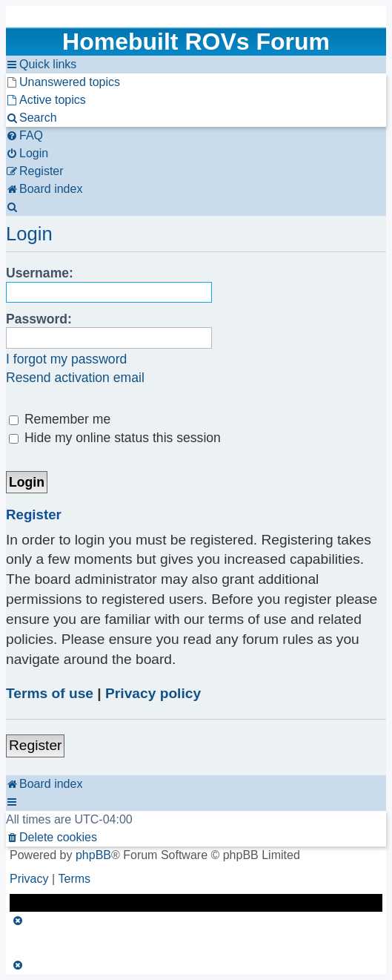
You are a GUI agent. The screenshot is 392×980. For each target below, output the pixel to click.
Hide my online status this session (115, 438)
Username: (40, 273)
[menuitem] (63, 82)
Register (35, 745)
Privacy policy (153, 693)
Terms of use (50, 693)
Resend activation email (75, 378)
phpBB (93, 855)
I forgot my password (66, 359)
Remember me (60, 419)
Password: (39, 319)
